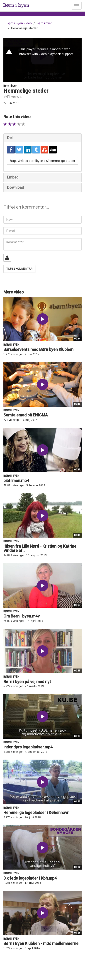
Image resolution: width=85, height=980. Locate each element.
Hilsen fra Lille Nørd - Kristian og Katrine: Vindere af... (40, 548)
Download (15, 188)
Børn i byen (45, 23)
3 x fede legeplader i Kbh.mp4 (30, 878)
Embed (13, 177)
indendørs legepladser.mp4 (28, 747)
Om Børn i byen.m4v (22, 616)
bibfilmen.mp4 (16, 481)
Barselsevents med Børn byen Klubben (38, 349)
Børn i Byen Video (19, 23)
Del (10, 138)
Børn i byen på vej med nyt (27, 682)
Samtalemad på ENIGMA (26, 415)
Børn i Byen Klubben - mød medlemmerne (41, 943)
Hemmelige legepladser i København (36, 813)
